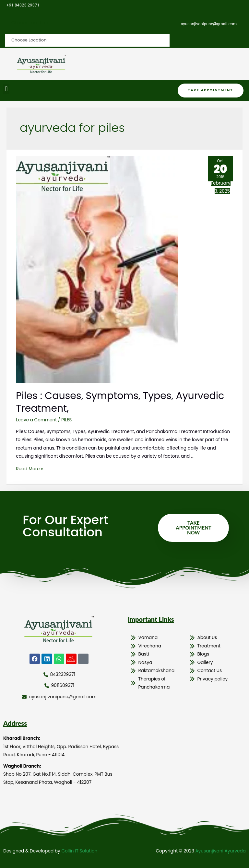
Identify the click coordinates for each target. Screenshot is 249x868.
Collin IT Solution (79, 851)
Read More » (29, 469)
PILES (66, 420)
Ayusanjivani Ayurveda (220, 851)
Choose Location (30, 23)
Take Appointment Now (193, 528)
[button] (6, 89)
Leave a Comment (36, 420)
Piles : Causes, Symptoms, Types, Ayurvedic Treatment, (120, 402)
